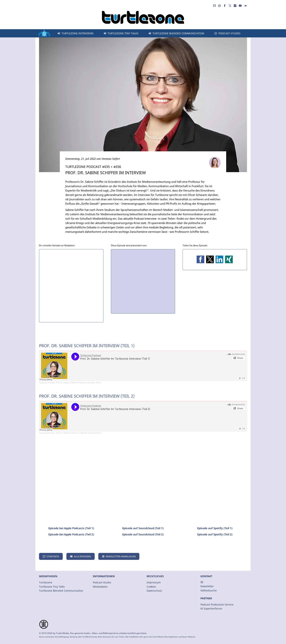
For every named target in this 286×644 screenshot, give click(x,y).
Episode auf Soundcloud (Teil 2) (143, 534)
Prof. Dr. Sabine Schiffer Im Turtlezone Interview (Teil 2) (79, 433)
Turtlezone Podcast (47, 383)
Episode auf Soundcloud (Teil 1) (143, 528)
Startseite (51, 556)
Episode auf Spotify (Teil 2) (215, 534)
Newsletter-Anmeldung (119, 556)
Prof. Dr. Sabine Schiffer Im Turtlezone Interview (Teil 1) (79, 383)
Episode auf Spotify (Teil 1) (215, 528)
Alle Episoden (81, 556)
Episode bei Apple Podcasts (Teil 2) (71, 534)
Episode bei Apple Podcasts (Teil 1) (71, 528)
